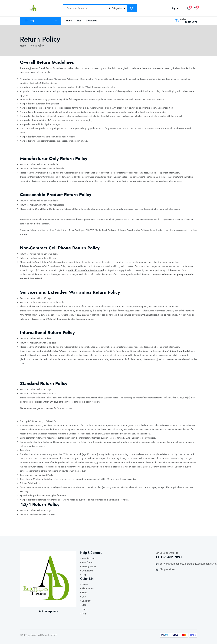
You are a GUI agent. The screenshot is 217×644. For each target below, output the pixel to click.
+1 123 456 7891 (189, 22)
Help (84, 575)
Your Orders (88, 562)
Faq (84, 609)
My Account (88, 588)
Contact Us (91, 21)
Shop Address (168, 569)
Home (69, 21)
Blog (79, 21)
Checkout (87, 601)
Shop (30, 21)
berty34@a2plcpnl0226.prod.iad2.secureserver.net (188, 564)
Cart (84, 597)
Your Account (89, 558)
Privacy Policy (89, 567)
